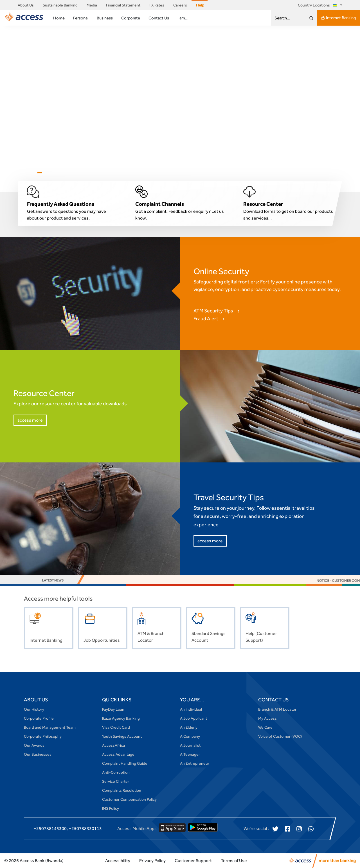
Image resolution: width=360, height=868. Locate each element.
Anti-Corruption (116, 772)
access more (30, 420)
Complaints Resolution (122, 790)
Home (59, 18)
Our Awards (34, 745)
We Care (265, 727)
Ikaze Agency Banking (121, 718)
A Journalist (190, 745)
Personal (81, 18)
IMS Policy (111, 808)
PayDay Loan (113, 709)
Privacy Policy (152, 861)
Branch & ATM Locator (277, 709)
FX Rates (157, 5)
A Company (190, 736)
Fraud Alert (206, 318)
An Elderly (189, 727)
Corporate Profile (39, 718)
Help (200, 5)
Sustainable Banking (60, 5)
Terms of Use (234, 861)
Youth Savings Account (122, 736)
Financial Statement (123, 5)
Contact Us (159, 18)
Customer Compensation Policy (129, 799)
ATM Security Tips (213, 311)
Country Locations (319, 5)
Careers (180, 5)
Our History (34, 709)
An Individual (191, 709)
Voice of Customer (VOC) (280, 736)
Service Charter (116, 781)
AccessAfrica (113, 745)
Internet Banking (338, 18)
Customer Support (193, 861)
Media (92, 5)
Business (105, 18)
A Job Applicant (193, 718)
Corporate (131, 18)
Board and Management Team (50, 727)
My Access (267, 718)
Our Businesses (38, 754)
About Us (26, 5)
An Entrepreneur (195, 763)
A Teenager (190, 754)
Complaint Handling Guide (125, 763)
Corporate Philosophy (43, 736)
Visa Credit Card (116, 727)
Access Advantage (118, 754)
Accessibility (118, 861)
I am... (183, 18)
